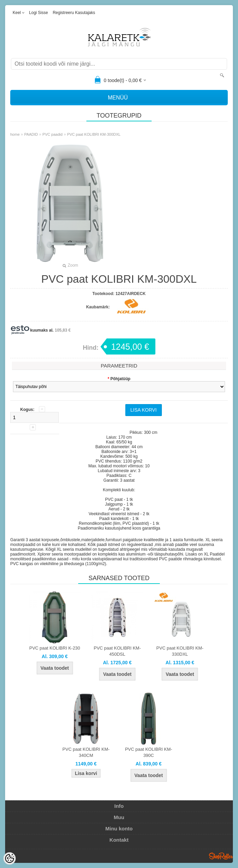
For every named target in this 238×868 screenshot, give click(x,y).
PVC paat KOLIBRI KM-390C (149, 752)
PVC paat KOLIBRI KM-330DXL (180, 651)
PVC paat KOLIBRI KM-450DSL (117, 651)
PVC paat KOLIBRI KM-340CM (86, 752)
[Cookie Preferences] (10, 858)
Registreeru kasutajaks (74, 13)
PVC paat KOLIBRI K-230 (55, 648)
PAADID (31, 134)
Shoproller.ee (221, 856)
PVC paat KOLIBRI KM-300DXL (94, 134)
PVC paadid (52, 134)
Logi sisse (38, 13)
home (15, 134)
